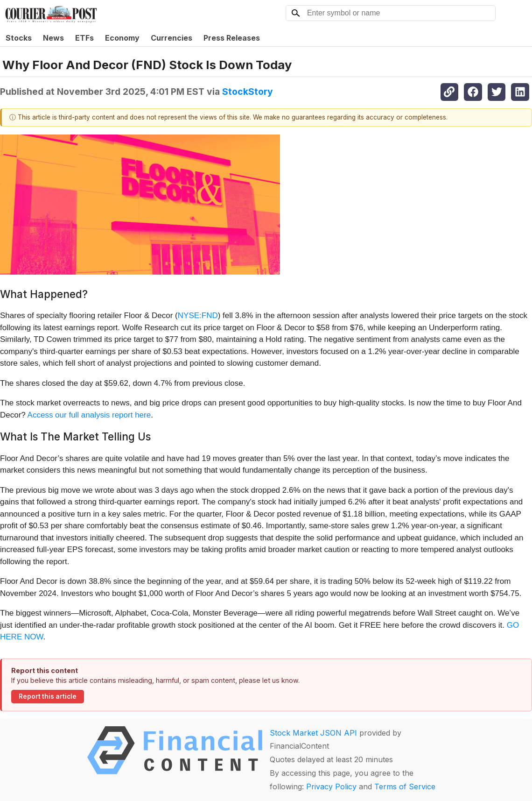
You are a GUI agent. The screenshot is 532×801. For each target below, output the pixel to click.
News (53, 38)
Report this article (48, 696)
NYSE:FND (198, 315)
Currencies (171, 38)
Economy (122, 38)
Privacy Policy (331, 787)
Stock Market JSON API (313, 733)
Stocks (19, 38)
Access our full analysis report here (89, 415)
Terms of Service (405, 787)
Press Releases (232, 38)
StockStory (248, 92)
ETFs (84, 38)
